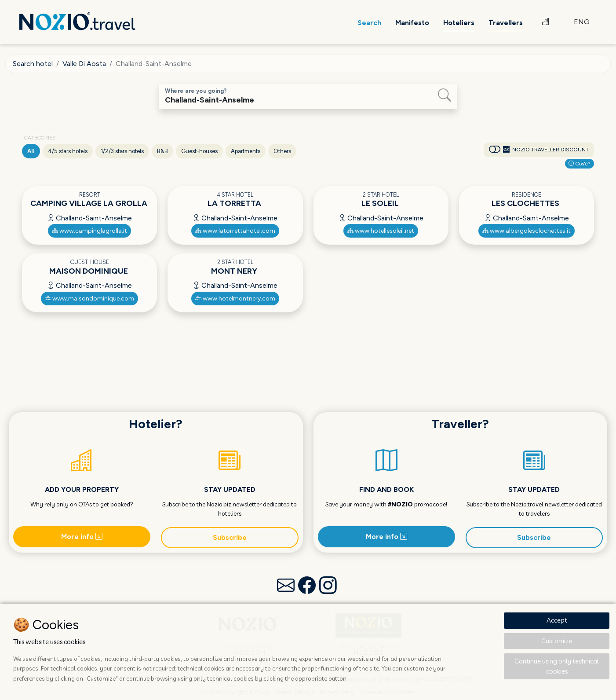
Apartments (246, 151)
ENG (582, 22)
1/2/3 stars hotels (122, 151)
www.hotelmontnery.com (235, 299)
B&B (162, 151)
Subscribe (230, 537)
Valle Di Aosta (84, 64)
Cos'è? (580, 164)
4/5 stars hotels (68, 151)
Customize (557, 641)
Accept (557, 620)
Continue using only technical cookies (557, 666)
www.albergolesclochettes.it (527, 231)
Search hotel (33, 64)
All (31, 151)
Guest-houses (199, 151)
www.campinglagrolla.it (89, 231)
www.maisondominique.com (89, 299)
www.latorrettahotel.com (235, 231)
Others (282, 151)
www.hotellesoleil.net (381, 231)
